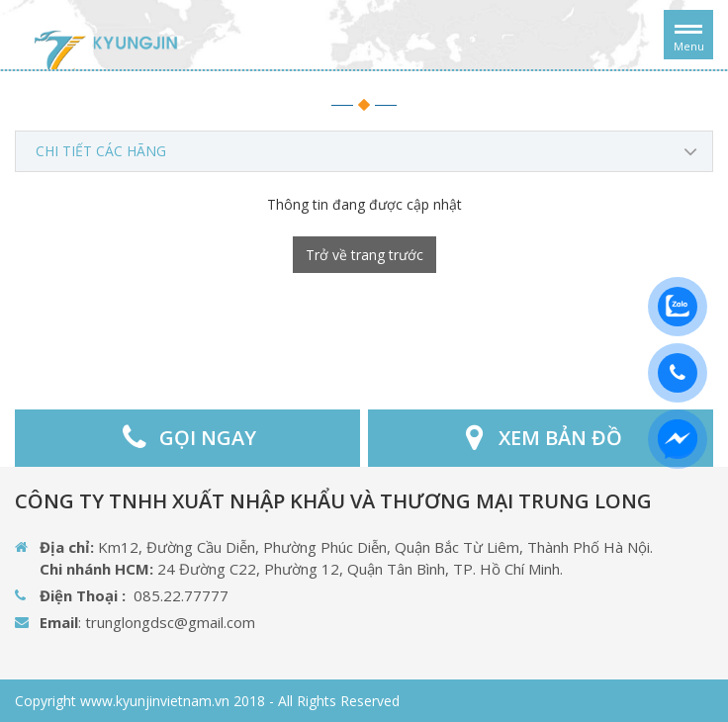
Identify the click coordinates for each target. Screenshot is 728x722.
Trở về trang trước (364, 255)
